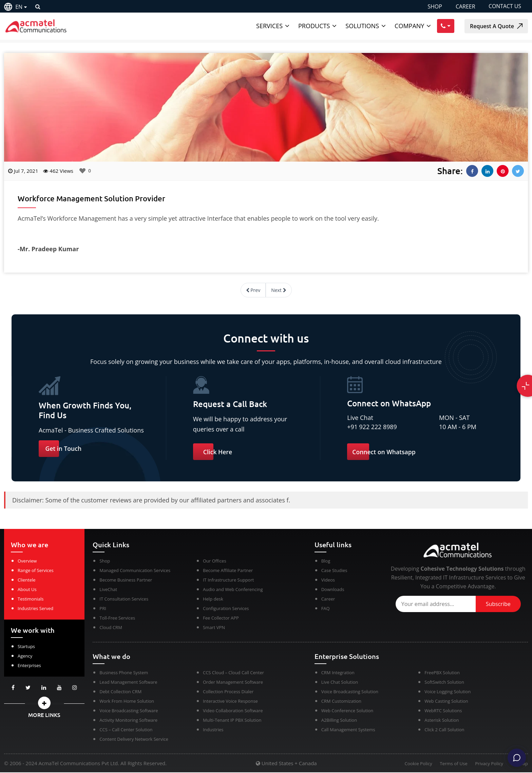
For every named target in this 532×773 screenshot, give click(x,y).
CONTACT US (505, 6)
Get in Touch (64, 449)
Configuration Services (226, 609)
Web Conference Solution (347, 711)
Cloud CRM (111, 628)
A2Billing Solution (339, 721)
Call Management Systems (348, 730)
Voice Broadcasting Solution (350, 692)
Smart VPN (214, 628)
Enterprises (29, 666)
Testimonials (31, 600)
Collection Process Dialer (228, 692)
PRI (103, 609)
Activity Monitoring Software (128, 721)
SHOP (434, 6)
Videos (328, 581)
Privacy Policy (488, 764)
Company (409, 26)
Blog (326, 562)
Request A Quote (496, 26)
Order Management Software (233, 683)
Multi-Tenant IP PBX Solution (232, 721)
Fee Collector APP (221, 619)
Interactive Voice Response (230, 702)
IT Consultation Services (124, 600)
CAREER (465, 6)
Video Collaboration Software (233, 711)
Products (314, 26)
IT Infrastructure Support (228, 581)
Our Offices (215, 562)
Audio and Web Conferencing (233, 590)
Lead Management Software (128, 683)
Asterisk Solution (442, 721)
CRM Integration (338, 673)
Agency (25, 657)
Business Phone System (124, 673)
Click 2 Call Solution (444, 730)
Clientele (27, 581)
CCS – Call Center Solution (126, 730)
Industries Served (35, 609)
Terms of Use (451, 764)
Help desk (213, 600)
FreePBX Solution (442, 673)
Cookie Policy (415, 764)
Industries (213, 730)
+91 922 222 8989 (372, 427)
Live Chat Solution (340, 683)
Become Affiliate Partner (228, 571)
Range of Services (36, 571)
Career (328, 600)
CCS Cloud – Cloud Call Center (233, 673)
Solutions (362, 26)
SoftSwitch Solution (444, 683)
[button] (44, 704)
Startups (26, 647)
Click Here (218, 452)
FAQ (326, 609)
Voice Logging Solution (448, 692)
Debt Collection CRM (120, 692)
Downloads (333, 590)
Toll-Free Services (117, 619)
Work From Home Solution (127, 702)
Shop (105, 562)
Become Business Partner (126, 581)
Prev (253, 290)
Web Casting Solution (446, 702)
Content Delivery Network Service (134, 740)
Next (279, 290)
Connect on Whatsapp (385, 452)
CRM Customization (341, 702)
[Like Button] (82, 171)
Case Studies (334, 571)
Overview (27, 562)
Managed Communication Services (135, 571)
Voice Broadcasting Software (129, 711)
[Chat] (516, 757)
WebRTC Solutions (443, 711)
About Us (27, 590)
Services (269, 26)
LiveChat (108, 590)
